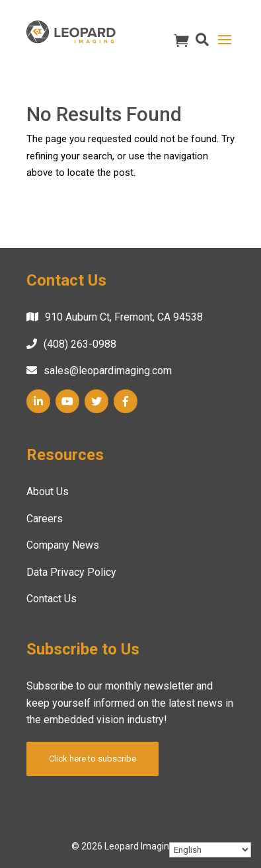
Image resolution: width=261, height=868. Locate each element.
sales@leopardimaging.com (108, 371)
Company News (63, 545)
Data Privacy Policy (71, 572)
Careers (45, 519)
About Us (48, 492)
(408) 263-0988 (80, 344)
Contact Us (52, 599)
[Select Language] (210, 850)
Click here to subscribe (93, 759)
